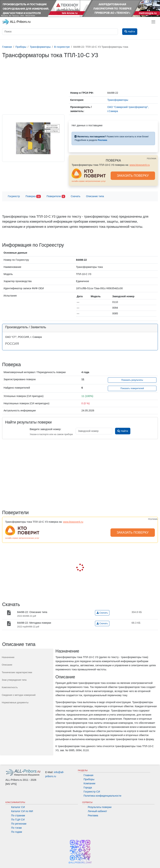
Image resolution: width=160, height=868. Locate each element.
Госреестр (14, 196)
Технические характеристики (17, 672)
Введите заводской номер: (45, 429)
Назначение (8, 657)
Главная (89, 775)
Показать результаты (132, 380)
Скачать (76, 196)
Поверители (56, 197)
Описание (7, 665)
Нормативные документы (15, 702)
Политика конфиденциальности (102, 796)
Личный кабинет (97, 811)
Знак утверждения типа (14, 680)
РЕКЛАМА (152, 158)
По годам (17, 832)
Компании (90, 783)
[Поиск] (60, 32)
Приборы (89, 779)
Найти (123, 431)
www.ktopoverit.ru (140, 165)
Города (88, 788)
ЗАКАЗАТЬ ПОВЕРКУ (133, 176)
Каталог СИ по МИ (22, 811)
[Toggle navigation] (153, 22)
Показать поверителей (132, 388)
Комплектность (10, 687)
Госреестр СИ (92, 792)
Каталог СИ (18, 807)
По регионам (19, 824)
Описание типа (95, 196)
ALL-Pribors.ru (16, 22)
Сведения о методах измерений (19, 695)
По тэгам (16, 828)
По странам (18, 815)
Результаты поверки (100, 807)
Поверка (33, 197)
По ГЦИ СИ (18, 820)
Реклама (93, 815)
